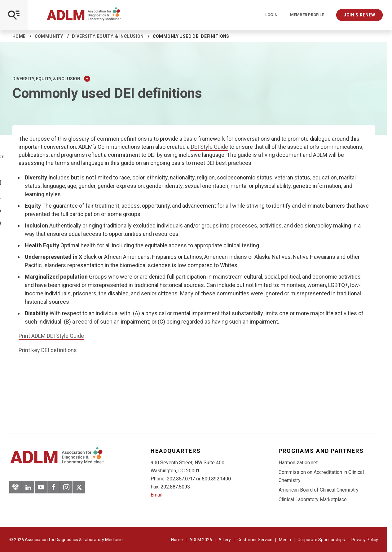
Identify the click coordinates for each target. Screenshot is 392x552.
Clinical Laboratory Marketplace (313, 499)
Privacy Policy (365, 540)
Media (285, 540)
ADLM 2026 (201, 540)
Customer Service (255, 540)
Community (49, 36)
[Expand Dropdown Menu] (87, 79)
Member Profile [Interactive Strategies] (307, 15)
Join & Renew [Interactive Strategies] (359, 15)
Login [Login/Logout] (271, 15)
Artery (225, 540)
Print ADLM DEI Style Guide (51, 336)
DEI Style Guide (209, 147)
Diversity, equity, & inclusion (108, 36)
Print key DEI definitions (48, 350)
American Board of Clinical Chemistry (319, 490)
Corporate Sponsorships (321, 540)
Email (156, 495)
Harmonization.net (298, 463)
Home (19, 36)
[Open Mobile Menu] (14, 15)
